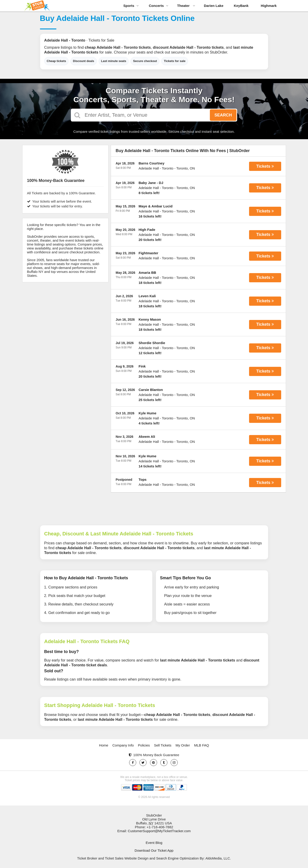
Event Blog (154, 843)
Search (223, 115)
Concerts (159, 6)
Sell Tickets (163, 745)
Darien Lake (214, 6)
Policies (144, 745)
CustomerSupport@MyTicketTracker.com (159, 831)
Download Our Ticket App (154, 850)
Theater (186, 6)
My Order (183, 745)
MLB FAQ (201, 745)
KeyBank (241, 6)
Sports (131, 6)
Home (104, 745)
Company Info (123, 745)
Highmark (269, 6)
